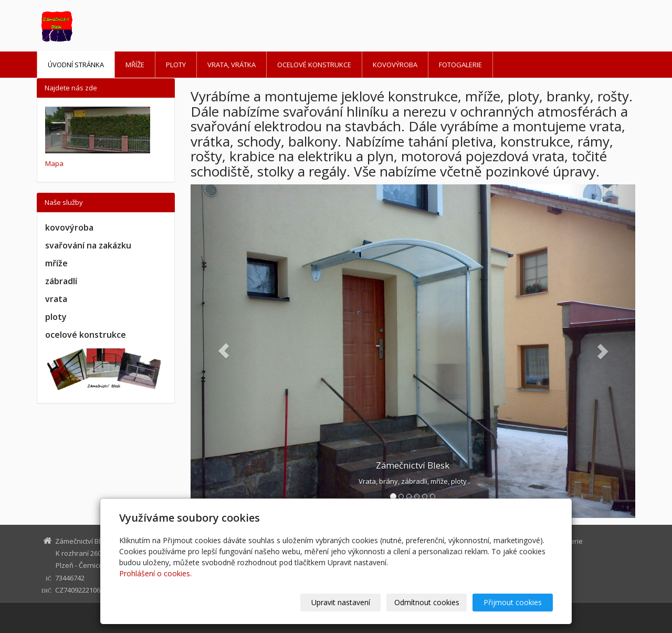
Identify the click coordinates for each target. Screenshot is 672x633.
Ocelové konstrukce (314, 65)
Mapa (54, 163)
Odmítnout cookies (427, 602)
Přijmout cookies (513, 602)
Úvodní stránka (76, 65)
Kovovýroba (395, 65)
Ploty (176, 65)
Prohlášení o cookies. (155, 573)
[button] (224, 351)
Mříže (135, 65)
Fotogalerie (460, 65)
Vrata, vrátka (232, 65)
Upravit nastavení (341, 602)
